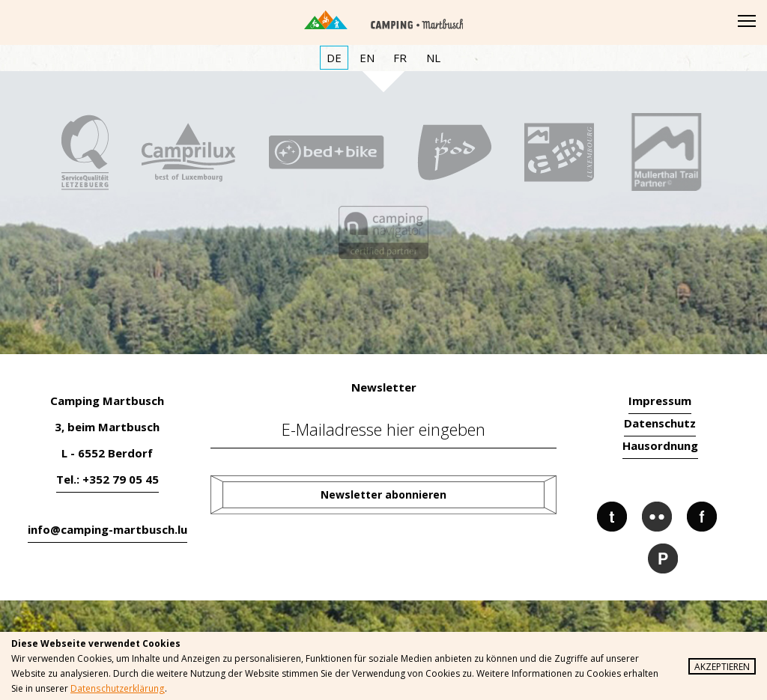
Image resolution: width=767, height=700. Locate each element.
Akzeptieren (722, 667)
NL (433, 58)
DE (334, 58)
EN (367, 58)
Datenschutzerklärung (117, 688)
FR (400, 58)
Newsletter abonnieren (383, 494)
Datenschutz (660, 423)
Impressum (660, 401)
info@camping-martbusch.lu (107, 529)
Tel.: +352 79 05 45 (107, 479)
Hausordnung (660, 445)
